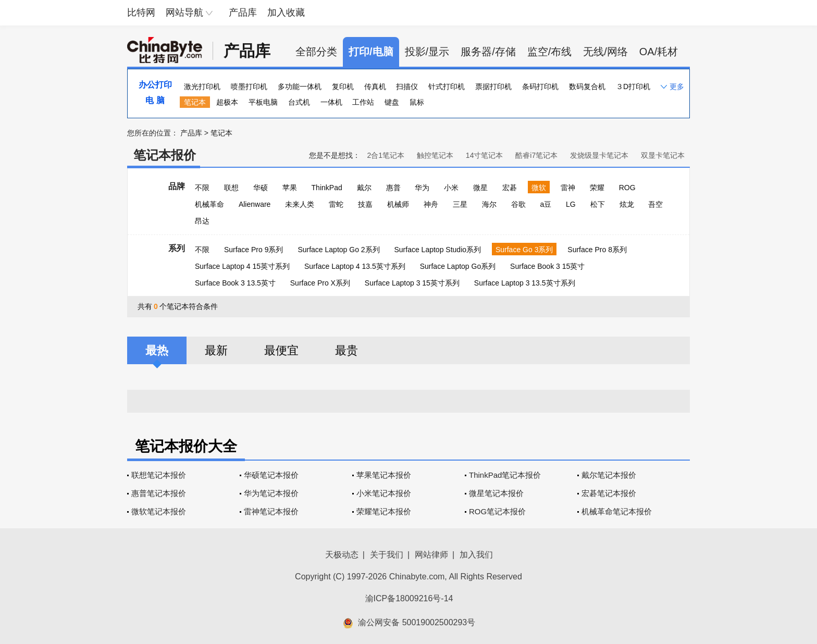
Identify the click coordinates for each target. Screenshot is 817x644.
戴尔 (364, 188)
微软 (539, 188)
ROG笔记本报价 (497, 511)
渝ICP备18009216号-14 (409, 598)
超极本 (227, 102)
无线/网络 (605, 52)
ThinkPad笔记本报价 (505, 475)
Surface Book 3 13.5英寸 (235, 283)
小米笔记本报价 (384, 493)
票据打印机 (493, 86)
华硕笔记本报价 (271, 475)
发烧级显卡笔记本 (599, 155)
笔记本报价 (165, 155)
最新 (216, 350)
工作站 (363, 102)
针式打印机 (447, 86)
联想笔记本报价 (159, 475)
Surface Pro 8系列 (597, 250)
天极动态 (342, 555)
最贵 (346, 350)
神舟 (431, 204)
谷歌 (518, 204)
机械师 (398, 204)
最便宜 (281, 350)
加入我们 (476, 555)
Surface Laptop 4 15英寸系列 (242, 266)
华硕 (261, 188)
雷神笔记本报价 (271, 511)
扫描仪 (407, 86)
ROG (627, 188)
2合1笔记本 (386, 155)
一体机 (331, 102)
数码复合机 (587, 86)
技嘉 (365, 204)
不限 (202, 188)
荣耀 (597, 188)
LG (571, 204)
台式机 (299, 102)
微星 (480, 188)
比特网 (141, 13)
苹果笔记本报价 (384, 475)
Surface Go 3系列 (524, 250)
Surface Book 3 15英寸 (547, 266)
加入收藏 (286, 13)
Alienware (255, 204)
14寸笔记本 (485, 155)
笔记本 (195, 102)
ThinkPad (327, 188)
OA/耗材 (659, 52)
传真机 (375, 86)
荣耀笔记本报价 (384, 511)
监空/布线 (550, 52)
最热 (157, 350)
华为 (422, 188)
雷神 (568, 188)
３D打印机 (633, 86)
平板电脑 (263, 102)
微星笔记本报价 (496, 493)
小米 (451, 188)
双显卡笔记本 (663, 155)
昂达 (202, 221)
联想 (231, 188)
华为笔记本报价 (271, 493)
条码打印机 (540, 86)
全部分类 (316, 52)
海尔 (489, 204)
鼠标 (417, 102)
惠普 (393, 188)
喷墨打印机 (249, 86)
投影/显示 (427, 52)
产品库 (243, 13)
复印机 (343, 86)
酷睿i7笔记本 (536, 155)
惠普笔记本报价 (159, 493)
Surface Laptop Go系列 (458, 266)
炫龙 (627, 204)
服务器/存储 (488, 52)
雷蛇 (336, 204)
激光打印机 (202, 86)
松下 (598, 204)
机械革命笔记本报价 (617, 511)
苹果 (290, 188)
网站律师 (431, 555)
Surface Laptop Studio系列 (437, 250)
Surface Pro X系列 (320, 283)
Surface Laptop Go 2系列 (338, 250)
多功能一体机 (300, 86)
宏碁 (510, 188)
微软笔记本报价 (159, 511)
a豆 (546, 204)
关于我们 (387, 555)
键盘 (392, 102)
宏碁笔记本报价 (609, 493)
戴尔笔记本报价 (609, 475)
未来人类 (300, 204)
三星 (460, 204)
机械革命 (209, 204)
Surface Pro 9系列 (254, 250)
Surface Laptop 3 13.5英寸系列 (525, 283)
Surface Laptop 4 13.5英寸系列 (355, 266)
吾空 (655, 204)
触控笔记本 (435, 155)
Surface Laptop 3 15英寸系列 (412, 283)
